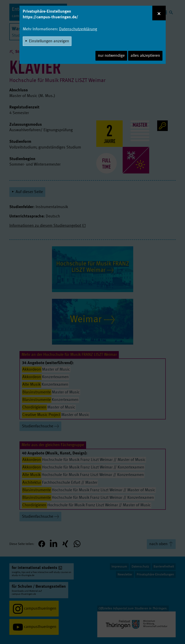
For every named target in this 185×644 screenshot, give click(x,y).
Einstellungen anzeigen (49, 41)
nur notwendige (111, 56)
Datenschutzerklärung (78, 29)
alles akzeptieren (145, 56)
